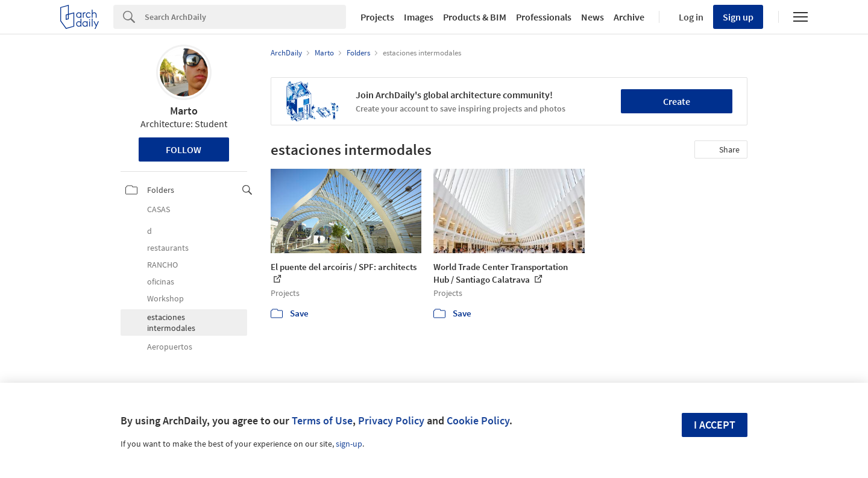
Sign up (738, 17)
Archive (629, 17)
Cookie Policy (478, 420)
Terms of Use (322, 420)
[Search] (245, 17)
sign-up (349, 444)
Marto (184, 111)
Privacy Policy (391, 420)
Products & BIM (475, 17)
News (593, 17)
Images (419, 17)
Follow (184, 149)
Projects (377, 17)
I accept (715, 425)
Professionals (544, 17)
